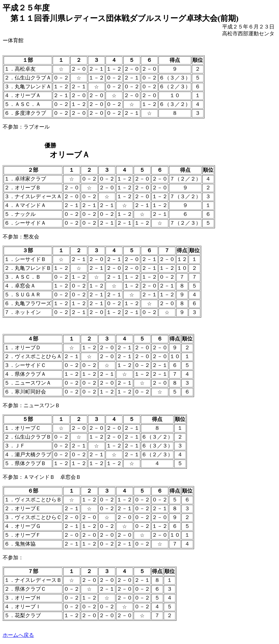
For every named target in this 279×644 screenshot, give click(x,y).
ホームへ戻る (18, 635)
